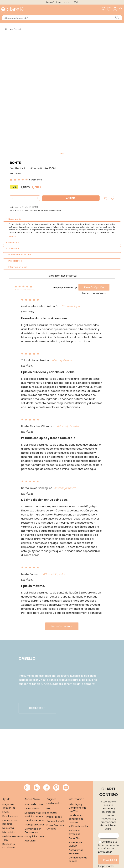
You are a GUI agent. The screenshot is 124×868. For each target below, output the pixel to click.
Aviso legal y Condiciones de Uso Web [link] (77, 808)
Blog (49, 808)
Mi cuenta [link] (8, 828)
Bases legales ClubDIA (76, 844)
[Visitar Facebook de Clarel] (46, 788)
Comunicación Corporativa (33, 831)
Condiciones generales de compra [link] (76, 819)
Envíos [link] (6, 812)
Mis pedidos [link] (9, 832)
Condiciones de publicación (94, 293)
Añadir (71, 198)
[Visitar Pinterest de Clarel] (56, 788)
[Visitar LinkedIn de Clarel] (37, 788)
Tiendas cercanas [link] (35, 820)
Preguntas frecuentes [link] (9, 806)
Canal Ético (75, 838)
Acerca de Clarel (34, 804)
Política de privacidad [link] (75, 832)
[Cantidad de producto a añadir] (25, 198)
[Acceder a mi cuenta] (116, 9)
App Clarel (30, 841)
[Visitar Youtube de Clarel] (66, 788)
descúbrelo (37, 708)
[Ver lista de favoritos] (110, 9)
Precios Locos (54, 817)
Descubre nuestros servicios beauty (35, 815)
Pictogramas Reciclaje (76, 852)
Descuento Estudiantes (9, 846)
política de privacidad (106, 850)
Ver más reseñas (62, 626)
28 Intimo (52, 813)
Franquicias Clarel (34, 836)
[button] (37, 198)
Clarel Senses (32, 809)
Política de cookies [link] (79, 826)
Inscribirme (110, 860)
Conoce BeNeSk (55, 821)
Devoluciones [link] (10, 816)
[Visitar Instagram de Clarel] (27, 788)
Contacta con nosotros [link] (10, 822)
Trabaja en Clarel (34, 825)
